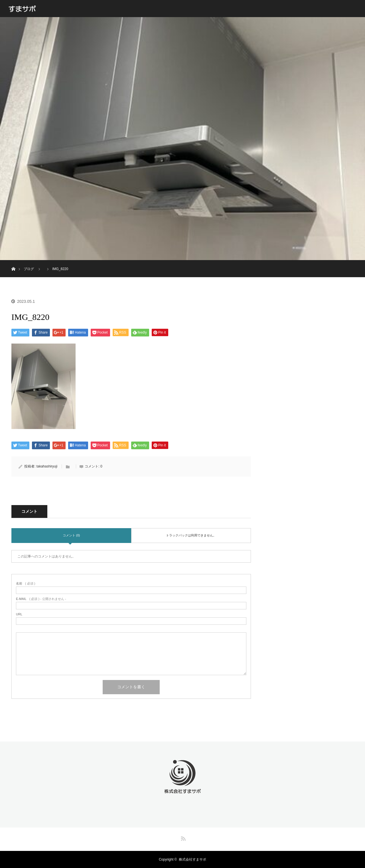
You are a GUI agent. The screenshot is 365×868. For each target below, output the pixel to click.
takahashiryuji (47, 466)
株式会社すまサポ (192, 859)
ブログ (29, 269)
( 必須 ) (26, 584)
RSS (182, 838)
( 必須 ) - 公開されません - (41, 599)
